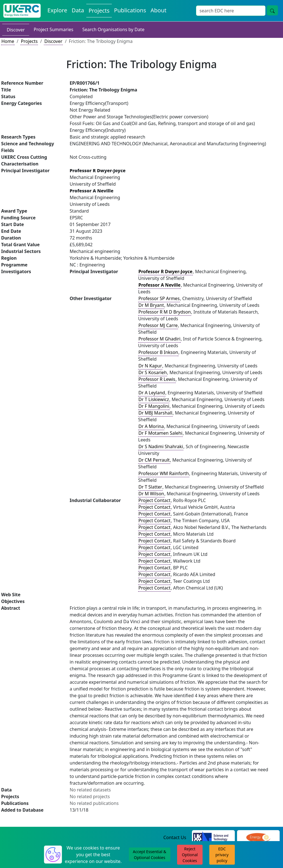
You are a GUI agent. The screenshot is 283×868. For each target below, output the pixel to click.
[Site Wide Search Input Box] (231, 11)
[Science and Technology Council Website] (213, 838)
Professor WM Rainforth (164, 473)
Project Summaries (53, 29)
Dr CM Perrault (154, 460)
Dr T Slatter (150, 487)
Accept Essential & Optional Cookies (149, 855)
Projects (29, 41)
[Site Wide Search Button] (272, 10)
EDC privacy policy (222, 855)
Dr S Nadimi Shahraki (161, 446)
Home (8, 41)
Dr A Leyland (152, 393)
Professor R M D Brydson (165, 312)
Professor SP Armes (159, 298)
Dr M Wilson (151, 494)
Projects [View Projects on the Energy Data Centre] (99, 11)
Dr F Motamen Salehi (160, 433)
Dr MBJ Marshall (155, 413)
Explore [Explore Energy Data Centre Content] (57, 10)
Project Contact (154, 500)
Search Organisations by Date (113, 29)
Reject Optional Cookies (190, 855)
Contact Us (175, 837)
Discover (16, 30)
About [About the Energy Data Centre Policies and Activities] (158, 10)
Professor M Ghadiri (159, 339)
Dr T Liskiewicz (154, 399)
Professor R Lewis (157, 379)
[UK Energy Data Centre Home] (22, 11)
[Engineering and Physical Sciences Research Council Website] (258, 838)
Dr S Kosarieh (153, 372)
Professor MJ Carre (158, 325)
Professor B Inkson (158, 352)
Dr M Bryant (151, 305)
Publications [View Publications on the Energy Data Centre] (130, 10)
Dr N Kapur (150, 366)
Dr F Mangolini (154, 406)
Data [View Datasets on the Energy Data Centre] (78, 10)
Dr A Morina (151, 426)
